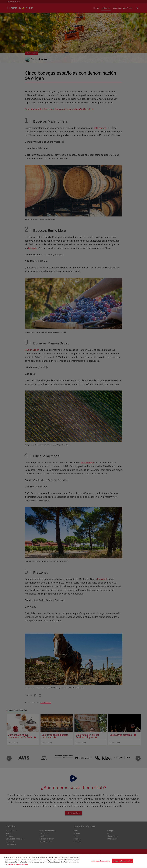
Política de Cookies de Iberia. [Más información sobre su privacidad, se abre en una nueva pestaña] (18, 865)
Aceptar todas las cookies (123, 862)
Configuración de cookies (101, 862)
